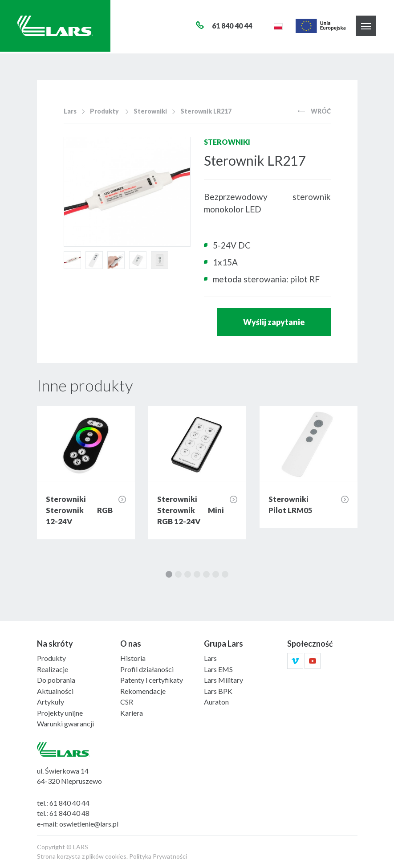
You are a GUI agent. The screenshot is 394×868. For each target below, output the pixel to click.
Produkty (104, 111)
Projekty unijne (60, 713)
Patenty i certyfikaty (152, 680)
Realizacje (53, 669)
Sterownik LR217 (206, 111)
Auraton (216, 702)
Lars (70, 111)
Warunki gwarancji (65, 723)
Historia (133, 658)
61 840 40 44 (69, 803)
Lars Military (223, 680)
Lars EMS (218, 669)
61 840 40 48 (69, 813)
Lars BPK (218, 691)
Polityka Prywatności (158, 856)
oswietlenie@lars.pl (89, 824)
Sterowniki (150, 111)
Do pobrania (56, 680)
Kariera (132, 713)
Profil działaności (147, 669)
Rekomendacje (143, 691)
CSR (127, 702)
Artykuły (51, 702)
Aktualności (55, 691)
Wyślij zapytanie (274, 322)
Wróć (314, 111)
